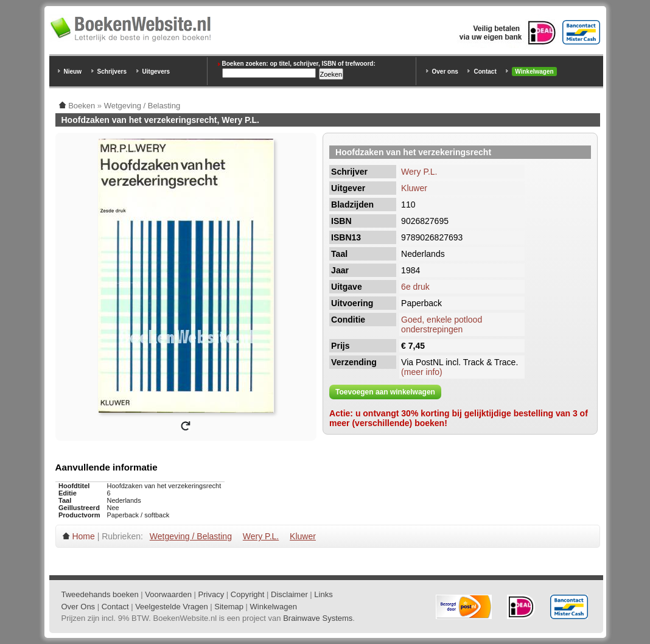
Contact (485, 72)
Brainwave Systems (318, 618)
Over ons (445, 72)
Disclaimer (289, 594)
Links (323, 594)
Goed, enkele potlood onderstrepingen (442, 324)
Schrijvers (112, 72)
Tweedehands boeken (100, 594)
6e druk (415, 287)
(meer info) (422, 372)
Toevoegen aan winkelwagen (385, 392)
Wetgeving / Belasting (191, 536)
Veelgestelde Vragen (172, 607)
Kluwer (414, 188)
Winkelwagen (534, 72)
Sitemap (229, 607)
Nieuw (73, 72)
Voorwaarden (168, 594)
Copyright (248, 594)
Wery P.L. (419, 172)
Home (83, 536)
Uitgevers (156, 72)
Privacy (211, 594)
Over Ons (79, 607)
